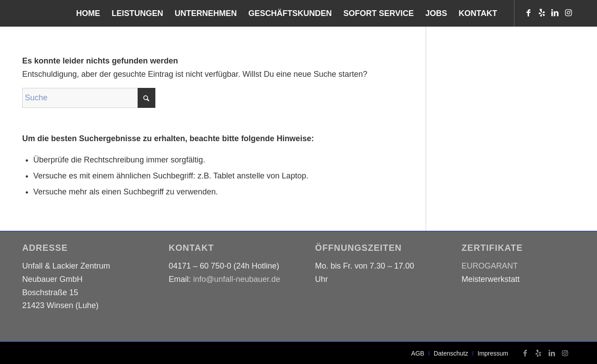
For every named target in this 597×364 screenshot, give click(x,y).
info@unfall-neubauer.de (237, 279)
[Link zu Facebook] (528, 13)
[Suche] (89, 98)
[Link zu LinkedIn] (555, 13)
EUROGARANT (490, 266)
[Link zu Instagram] (568, 13)
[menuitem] (88, 13)
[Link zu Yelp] (542, 13)
